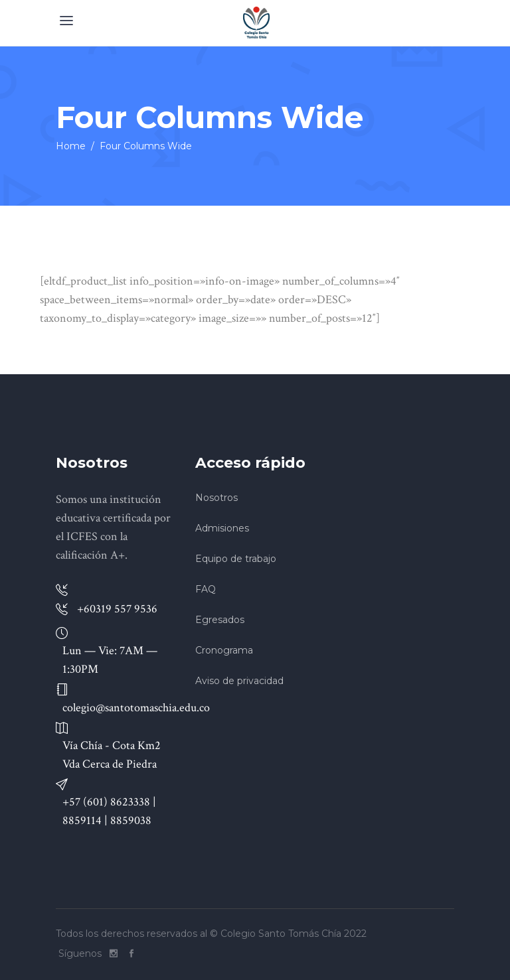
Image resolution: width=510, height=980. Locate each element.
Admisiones (222, 528)
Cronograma (224, 650)
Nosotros (216, 498)
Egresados (220, 620)
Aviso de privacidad (239, 681)
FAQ (206, 589)
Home (71, 146)
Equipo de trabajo (236, 559)
